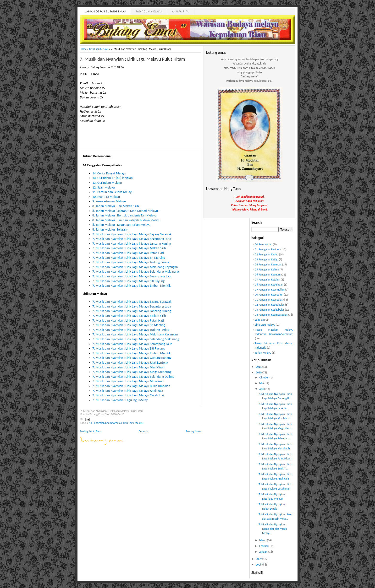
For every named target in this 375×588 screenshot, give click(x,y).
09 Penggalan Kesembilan (270, 290)
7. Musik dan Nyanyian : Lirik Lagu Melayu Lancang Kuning (132, 244)
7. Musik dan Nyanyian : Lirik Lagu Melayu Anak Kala (128, 391)
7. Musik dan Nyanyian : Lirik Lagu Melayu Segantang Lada (132, 239)
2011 (259, 367)
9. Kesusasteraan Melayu (109, 201)
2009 (259, 559)
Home (83, 49)
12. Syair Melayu (104, 187)
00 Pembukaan (264, 244)
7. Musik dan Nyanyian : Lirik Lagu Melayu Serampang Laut (132, 276)
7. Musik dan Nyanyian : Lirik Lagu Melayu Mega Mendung (132, 372)
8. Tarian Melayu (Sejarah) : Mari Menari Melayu (125, 211)
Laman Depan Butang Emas (105, 11)
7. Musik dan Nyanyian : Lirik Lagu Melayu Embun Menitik (131, 286)
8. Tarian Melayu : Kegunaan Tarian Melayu (121, 225)
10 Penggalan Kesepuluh (269, 295)
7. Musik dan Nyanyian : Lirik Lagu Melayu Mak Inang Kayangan (135, 267)
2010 (259, 372)
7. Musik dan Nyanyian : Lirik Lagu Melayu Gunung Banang (132, 358)
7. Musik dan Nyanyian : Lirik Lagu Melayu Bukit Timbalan (131, 386)
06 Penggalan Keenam (268, 275)
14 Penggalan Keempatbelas (105, 423)
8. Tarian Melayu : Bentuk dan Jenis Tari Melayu (124, 215)
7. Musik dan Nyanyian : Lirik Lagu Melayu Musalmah (128, 381)
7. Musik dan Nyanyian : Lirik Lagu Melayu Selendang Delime (133, 377)
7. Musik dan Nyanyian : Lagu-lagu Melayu (121, 400)
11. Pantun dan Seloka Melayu (113, 192)
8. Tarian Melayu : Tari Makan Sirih (116, 206)
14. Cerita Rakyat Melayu (109, 173)
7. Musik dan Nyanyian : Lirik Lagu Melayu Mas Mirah (128, 367)
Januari (264, 552)
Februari (265, 546)
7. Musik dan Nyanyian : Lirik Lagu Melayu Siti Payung (128, 281)
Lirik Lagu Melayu (99, 49)
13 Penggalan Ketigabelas (270, 310)
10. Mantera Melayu (106, 197)
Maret (263, 540)
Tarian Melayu (263, 353)
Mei (262, 383)
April (262, 389)
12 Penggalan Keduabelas (270, 305)
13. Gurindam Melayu (107, 183)
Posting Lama (193, 431)
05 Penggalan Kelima (267, 270)
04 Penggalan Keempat (268, 264)
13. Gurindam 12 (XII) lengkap (113, 178)
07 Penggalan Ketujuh (267, 280)
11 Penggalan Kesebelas (269, 300)
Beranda (144, 431)
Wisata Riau (181, 11)
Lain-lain (260, 320)
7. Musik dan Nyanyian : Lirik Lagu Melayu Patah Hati (128, 253)
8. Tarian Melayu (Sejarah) (110, 229)
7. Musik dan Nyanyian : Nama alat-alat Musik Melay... (273, 529)
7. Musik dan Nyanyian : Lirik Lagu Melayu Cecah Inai (128, 395)
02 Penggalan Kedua (267, 254)
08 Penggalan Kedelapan (269, 285)
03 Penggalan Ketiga (267, 259)
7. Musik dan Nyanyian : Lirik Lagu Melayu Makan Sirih (129, 248)
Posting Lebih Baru (91, 431)
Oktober (264, 378)
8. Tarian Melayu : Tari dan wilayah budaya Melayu (126, 220)
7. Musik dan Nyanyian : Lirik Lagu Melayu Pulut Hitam (132, 59)
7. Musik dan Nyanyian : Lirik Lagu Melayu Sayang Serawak (132, 234)
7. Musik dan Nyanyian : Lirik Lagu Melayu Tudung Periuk (131, 262)
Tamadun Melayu (149, 11)
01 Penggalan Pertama (268, 249)
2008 (259, 565)
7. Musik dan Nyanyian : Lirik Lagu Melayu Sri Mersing (129, 258)
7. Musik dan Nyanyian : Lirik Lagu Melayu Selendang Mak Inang (136, 272)
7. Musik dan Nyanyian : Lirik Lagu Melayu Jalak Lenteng (130, 363)
